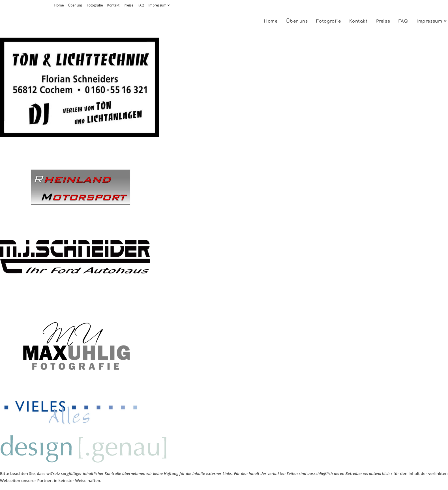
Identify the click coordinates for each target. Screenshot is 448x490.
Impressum (160, 5)
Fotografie (95, 5)
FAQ (141, 5)
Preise (128, 5)
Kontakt (113, 5)
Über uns (75, 5)
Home (59, 5)
